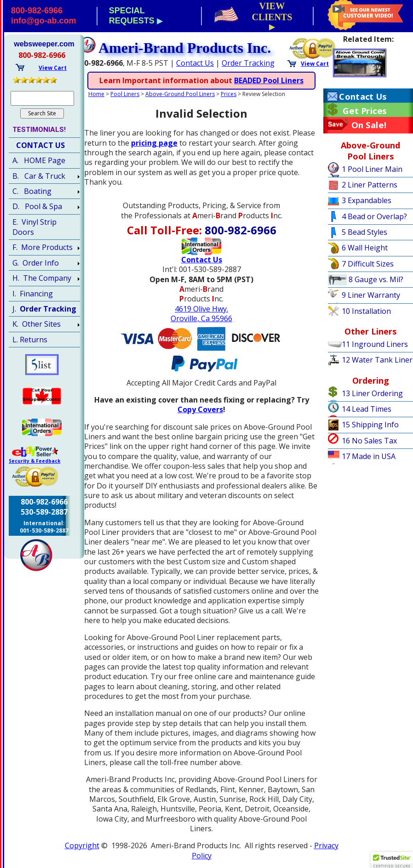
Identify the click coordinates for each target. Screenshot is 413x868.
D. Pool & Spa (37, 206)
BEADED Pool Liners (269, 80)
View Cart (315, 64)
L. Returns (30, 340)
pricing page (154, 143)
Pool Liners (125, 94)
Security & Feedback (34, 461)
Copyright (82, 845)
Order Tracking (248, 63)
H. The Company (42, 278)
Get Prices (364, 111)
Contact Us (195, 63)
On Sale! (369, 125)
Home (96, 94)
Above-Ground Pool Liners (180, 94)
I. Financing (33, 294)
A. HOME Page (39, 160)
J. (44, 309)
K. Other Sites (37, 324)
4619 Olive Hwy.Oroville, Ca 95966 (201, 314)
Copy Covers (200, 409)
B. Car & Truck (39, 176)
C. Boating (32, 191)
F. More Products (43, 247)
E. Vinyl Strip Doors (34, 227)
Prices (229, 94)
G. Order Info (36, 263)
